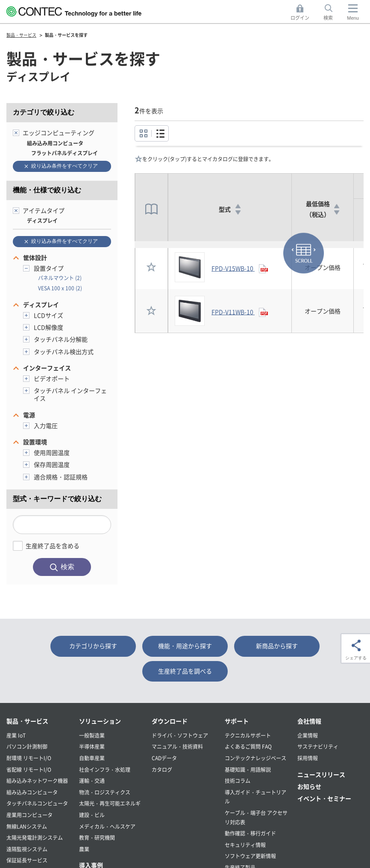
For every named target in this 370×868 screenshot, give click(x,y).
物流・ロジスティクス (105, 792)
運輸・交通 (92, 781)
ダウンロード (170, 721)
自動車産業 (92, 758)
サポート (237, 721)
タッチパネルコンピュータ (37, 803)
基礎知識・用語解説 (248, 769)
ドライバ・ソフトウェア (180, 735)
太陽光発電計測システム (35, 837)
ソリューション (100, 721)
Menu (353, 18)
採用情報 (308, 758)
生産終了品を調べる (185, 671)
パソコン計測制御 (27, 746)
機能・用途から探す (185, 646)
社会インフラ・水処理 (105, 769)
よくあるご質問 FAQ (248, 746)
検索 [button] (333, 13)
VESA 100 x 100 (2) (60, 288)
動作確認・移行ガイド (250, 833)
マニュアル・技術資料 (177, 746)
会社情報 (309, 721)
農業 (84, 849)
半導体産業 (92, 746)
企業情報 (308, 735)
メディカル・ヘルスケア (107, 826)
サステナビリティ (318, 746)
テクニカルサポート (248, 735)
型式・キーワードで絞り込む (57, 499)
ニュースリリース (321, 774)
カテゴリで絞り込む (44, 112)
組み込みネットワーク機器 (37, 781)
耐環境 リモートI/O (29, 758)
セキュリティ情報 (245, 845)
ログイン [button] (302, 13)
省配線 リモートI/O (29, 769)
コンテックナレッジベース (255, 758)
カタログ (162, 769)
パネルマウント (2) (60, 278)
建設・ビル (92, 815)
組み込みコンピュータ (32, 792)
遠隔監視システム (27, 849)
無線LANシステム (27, 826)
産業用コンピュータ (29, 815)
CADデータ (164, 758)
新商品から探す (277, 646)
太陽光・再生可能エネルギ (110, 803)
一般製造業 (92, 735)
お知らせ (309, 786)
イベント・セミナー (324, 798)
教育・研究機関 (97, 837)
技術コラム (238, 781)
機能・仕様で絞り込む (47, 190)
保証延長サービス (27, 860)
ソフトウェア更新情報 (250, 856)
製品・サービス (27, 721)
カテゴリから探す (93, 646)
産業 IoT (16, 735)
